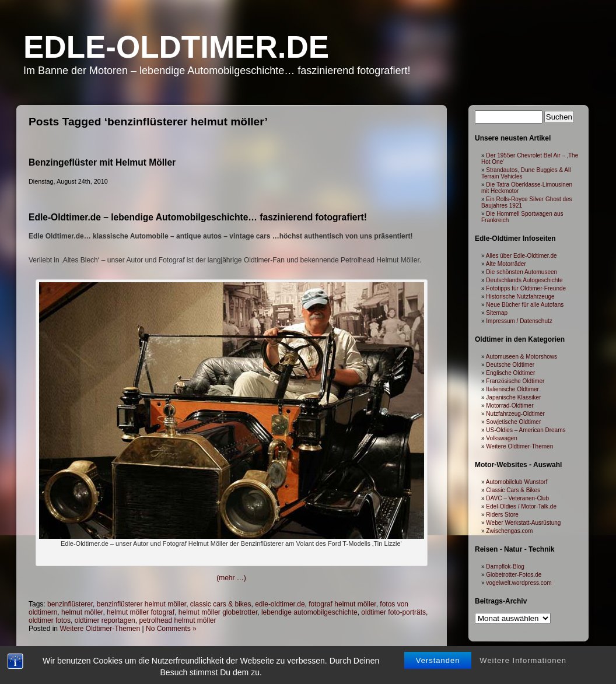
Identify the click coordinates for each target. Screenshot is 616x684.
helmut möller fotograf (141, 612)
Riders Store (502, 515)
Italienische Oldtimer (512, 389)
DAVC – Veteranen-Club (517, 498)
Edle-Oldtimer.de (176, 47)
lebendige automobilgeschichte (309, 612)
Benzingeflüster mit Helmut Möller (102, 162)
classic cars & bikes (221, 604)
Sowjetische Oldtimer (513, 422)
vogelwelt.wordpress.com (519, 583)
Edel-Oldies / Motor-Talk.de (521, 506)
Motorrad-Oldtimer (510, 406)
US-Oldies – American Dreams (526, 430)
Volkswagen (501, 438)
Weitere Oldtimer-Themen (100, 629)
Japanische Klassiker (513, 397)
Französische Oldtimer (515, 381)
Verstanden (438, 661)
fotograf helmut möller (342, 604)
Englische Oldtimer (510, 373)
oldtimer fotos (50, 620)
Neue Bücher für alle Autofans (525, 305)
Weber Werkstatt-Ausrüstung (523, 523)
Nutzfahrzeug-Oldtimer (515, 414)
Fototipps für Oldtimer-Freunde (526, 288)
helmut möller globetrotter (218, 612)
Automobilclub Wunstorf (517, 482)
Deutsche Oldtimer (510, 365)
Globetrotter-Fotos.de (514, 575)
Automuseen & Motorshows (521, 357)
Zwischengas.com (509, 531)
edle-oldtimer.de (280, 604)
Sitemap (497, 313)
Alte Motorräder (506, 264)
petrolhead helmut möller (177, 620)
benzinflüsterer (70, 604)
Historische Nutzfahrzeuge (520, 297)
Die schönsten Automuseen (521, 272)
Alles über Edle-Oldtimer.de (521, 256)
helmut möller (82, 612)
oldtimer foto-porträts (393, 612)
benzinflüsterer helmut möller (141, 604)
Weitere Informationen (523, 661)
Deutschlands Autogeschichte (524, 280)
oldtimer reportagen (105, 620)
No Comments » (171, 629)
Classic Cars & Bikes (513, 490)
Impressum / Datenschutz (519, 321)
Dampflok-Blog (505, 567)
